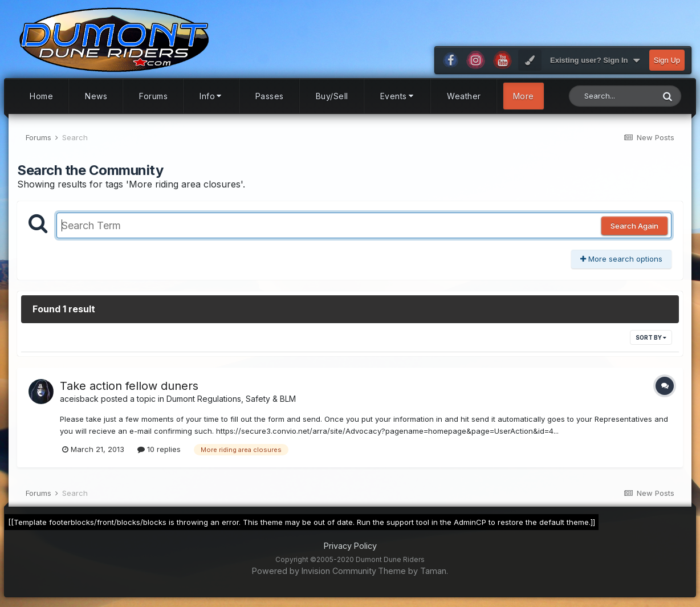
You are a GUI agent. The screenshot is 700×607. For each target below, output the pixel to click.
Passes (270, 96)
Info (211, 96)
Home (41, 96)
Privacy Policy (350, 546)
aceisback (79, 399)
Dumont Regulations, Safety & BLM (231, 399)
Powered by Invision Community (314, 571)
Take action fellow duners (129, 386)
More (524, 96)
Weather (464, 96)
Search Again (634, 226)
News (96, 96)
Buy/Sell (332, 96)
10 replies (159, 449)
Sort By (651, 337)
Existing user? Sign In (595, 60)
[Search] (611, 96)
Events (398, 96)
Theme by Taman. (413, 571)
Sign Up (667, 60)
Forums (153, 96)
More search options (621, 259)
